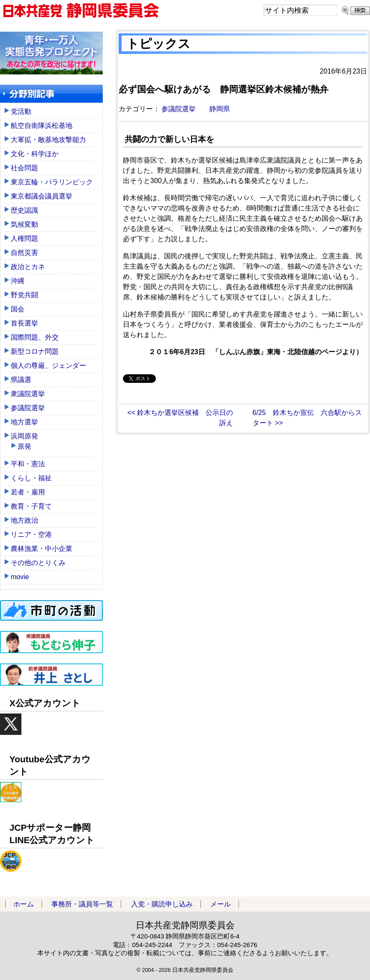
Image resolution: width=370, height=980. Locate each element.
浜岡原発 (24, 436)
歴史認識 (24, 210)
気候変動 (24, 224)
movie (20, 577)
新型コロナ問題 (35, 351)
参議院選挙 (179, 109)
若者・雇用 (28, 492)
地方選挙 (24, 422)
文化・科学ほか (35, 154)
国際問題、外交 (35, 337)
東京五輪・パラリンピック (52, 182)
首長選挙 (24, 323)
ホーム (24, 904)
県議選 (21, 380)
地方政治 (24, 520)
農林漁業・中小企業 (42, 549)
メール (221, 904)
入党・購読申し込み (162, 904)
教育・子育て (31, 506)
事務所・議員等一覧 (82, 904)
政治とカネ (28, 267)
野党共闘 (24, 295)
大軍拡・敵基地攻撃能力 (48, 140)
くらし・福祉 (31, 478)
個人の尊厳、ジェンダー (48, 366)
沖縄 (18, 281)
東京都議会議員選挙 (42, 196)
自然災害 (24, 253)
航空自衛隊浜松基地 (42, 126)
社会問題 (24, 168)
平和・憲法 (28, 464)
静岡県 (220, 109)
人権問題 (24, 238)
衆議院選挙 (28, 394)
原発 (24, 446)
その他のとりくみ (38, 563)
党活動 (21, 111)
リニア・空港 (31, 534)
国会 (18, 309)
